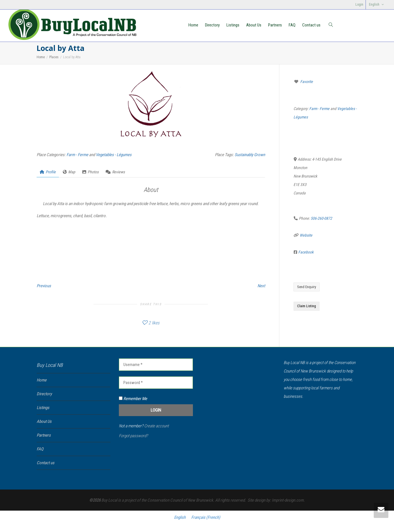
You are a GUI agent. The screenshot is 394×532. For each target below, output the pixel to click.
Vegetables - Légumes (114, 155)
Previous (44, 286)
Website (306, 235)
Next (261, 286)
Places (54, 57)
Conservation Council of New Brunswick (180, 500)
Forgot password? (133, 436)
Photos (90, 172)
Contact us (311, 25)
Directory (212, 25)
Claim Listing (307, 306)
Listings (233, 25)
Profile (48, 172)
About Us (254, 25)
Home (193, 25)
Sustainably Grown (250, 155)
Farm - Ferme (77, 155)
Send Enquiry (307, 287)
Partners (275, 25)
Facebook (306, 252)
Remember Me (133, 399)
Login (359, 5)
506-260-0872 (321, 218)
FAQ (292, 25)
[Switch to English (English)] (180, 518)
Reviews (115, 172)
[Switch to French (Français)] (206, 518)
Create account (156, 426)
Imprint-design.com (288, 500)
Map (69, 172)
